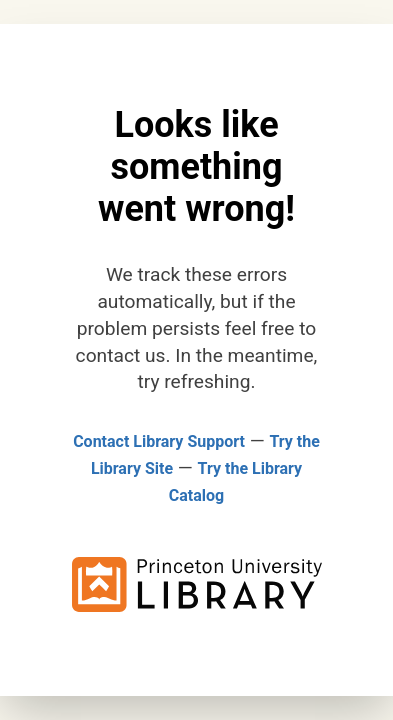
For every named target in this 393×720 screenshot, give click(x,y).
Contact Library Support (159, 441)
